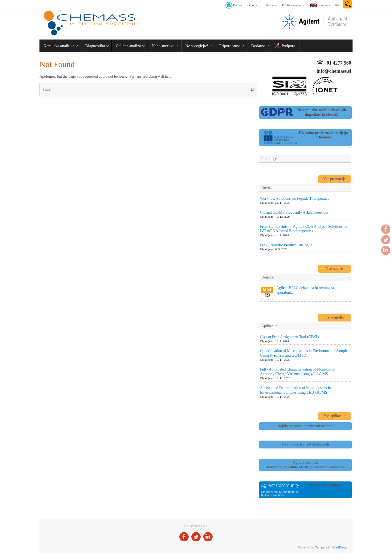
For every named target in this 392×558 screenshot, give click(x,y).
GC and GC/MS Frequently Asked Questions (294, 212)
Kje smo (272, 5)
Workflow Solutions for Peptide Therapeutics (295, 198)
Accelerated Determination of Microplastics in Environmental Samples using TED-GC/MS (295, 390)
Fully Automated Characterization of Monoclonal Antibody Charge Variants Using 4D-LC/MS (298, 372)
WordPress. (339, 547)
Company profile (328, 5)
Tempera (321, 547)
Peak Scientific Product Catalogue (286, 245)
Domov (238, 5)
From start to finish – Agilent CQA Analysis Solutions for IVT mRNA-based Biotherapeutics (304, 229)
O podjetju (254, 5)
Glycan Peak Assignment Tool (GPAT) (289, 337)
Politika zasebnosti (294, 5)
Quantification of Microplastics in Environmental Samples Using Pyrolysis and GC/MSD (305, 353)
